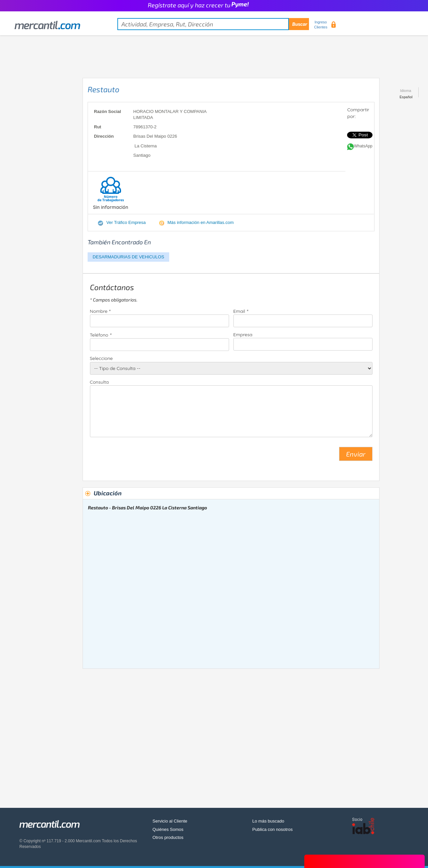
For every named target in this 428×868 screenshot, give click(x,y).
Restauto (103, 89)
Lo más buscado (268, 821)
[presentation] (141, 457)
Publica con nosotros (273, 829)
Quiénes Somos (168, 829)
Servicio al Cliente (170, 821)
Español (406, 97)
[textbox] (213, 24)
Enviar (356, 454)
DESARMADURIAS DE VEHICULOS (128, 257)
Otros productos (168, 837)
